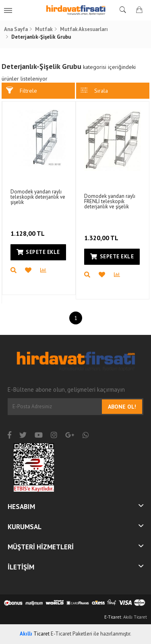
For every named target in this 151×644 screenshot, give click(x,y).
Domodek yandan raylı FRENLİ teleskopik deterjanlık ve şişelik (110, 201)
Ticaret (35, 634)
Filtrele (22, 90)
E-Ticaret (113, 617)
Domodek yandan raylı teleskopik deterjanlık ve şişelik (38, 197)
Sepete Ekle (38, 252)
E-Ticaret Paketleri (71, 634)
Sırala (94, 90)
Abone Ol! (122, 407)
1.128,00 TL (28, 228)
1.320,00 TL (102, 233)
